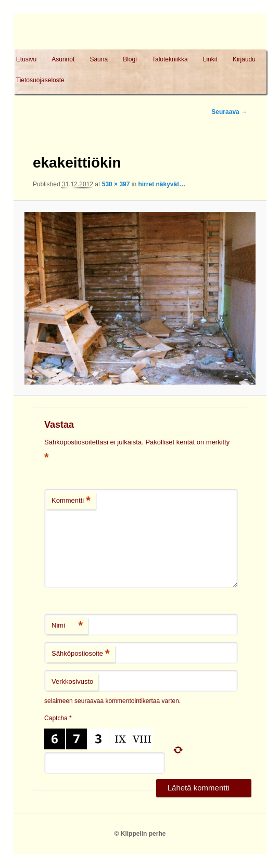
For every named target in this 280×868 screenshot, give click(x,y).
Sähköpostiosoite (81, 654)
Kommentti (71, 501)
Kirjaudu (244, 59)
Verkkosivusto (72, 681)
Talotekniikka (170, 59)
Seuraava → (229, 112)
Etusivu (26, 59)
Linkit (210, 59)
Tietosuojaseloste (40, 80)
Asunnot (63, 59)
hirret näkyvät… (162, 184)
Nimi (67, 626)
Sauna (99, 59)
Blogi (130, 59)
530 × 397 (116, 184)
